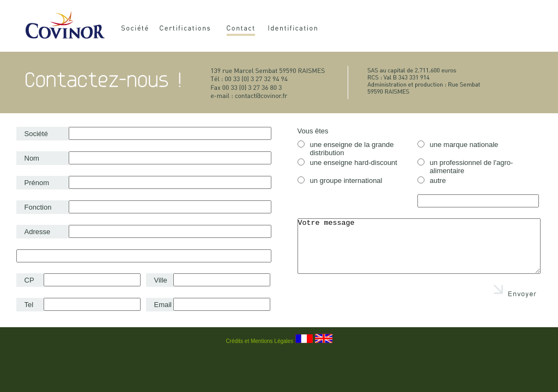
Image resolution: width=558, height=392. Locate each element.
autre (432, 180)
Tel (29, 305)
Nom (32, 158)
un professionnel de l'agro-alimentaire (465, 167)
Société (137, 30)
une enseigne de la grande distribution (346, 149)
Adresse (38, 232)
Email (163, 305)
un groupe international (340, 180)
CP (29, 280)
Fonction (38, 207)
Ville (161, 280)
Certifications (192, 30)
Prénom (37, 183)
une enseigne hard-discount (347, 163)
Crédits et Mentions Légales (259, 341)
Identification (305, 30)
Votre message (419, 246)
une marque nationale (458, 145)
